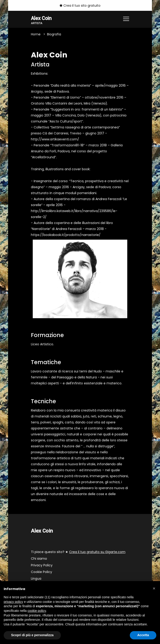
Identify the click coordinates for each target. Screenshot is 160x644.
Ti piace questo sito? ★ (78, 552)
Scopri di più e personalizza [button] (32, 635)
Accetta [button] (143, 635)
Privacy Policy (42, 565)
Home (36, 34)
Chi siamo (39, 559)
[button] (154, 588)
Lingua (36, 579)
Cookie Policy (41, 572)
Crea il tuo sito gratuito (80, 6)
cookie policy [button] (37, 611)
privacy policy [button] (13, 602)
